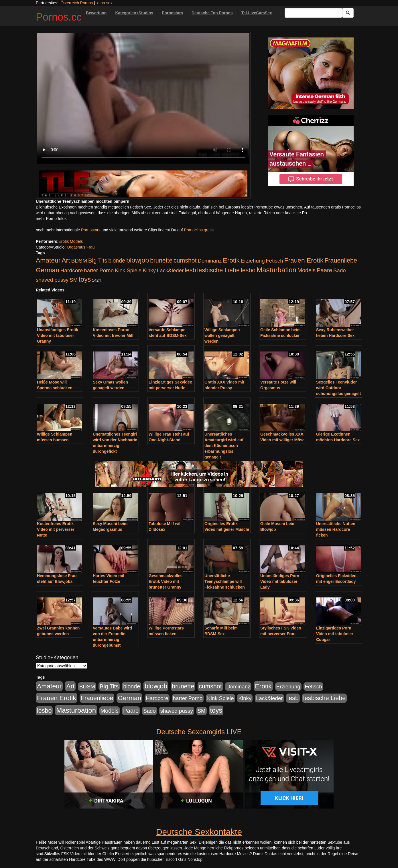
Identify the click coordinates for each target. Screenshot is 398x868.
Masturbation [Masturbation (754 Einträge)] (276, 270)
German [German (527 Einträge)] (48, 270)
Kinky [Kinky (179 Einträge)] (149, 270)
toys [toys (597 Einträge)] (85, 279)
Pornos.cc (59, 17)
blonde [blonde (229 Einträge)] (117, 261)
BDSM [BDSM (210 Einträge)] (79, 261)
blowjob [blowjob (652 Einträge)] (138, 260)
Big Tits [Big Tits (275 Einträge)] (98, 261)
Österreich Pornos (77, 3)
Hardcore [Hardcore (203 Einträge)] (72, 270)
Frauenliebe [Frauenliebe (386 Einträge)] (341, 261)
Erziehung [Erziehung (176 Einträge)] (253, 261)
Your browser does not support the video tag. (143, 98)
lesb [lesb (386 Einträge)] (190, 270)
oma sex (105, 3)
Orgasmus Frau (81, 247)
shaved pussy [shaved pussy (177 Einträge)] (52, 280)
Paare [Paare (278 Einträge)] (324, 270)
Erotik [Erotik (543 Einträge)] (231, 260)
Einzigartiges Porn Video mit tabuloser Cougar (335, 634)
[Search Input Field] (313, 13)
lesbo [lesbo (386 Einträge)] (248, 270)
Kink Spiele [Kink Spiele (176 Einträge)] (128, 270)
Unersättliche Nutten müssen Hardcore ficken (336, 529)
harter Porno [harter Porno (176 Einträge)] (99, 270)
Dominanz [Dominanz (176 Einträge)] (210, 261)
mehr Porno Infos (51, 219)
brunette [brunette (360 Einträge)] (161, 261)
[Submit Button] (348, 13)
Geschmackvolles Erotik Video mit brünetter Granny (165, 581)
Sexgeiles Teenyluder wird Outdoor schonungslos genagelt (338, 388)
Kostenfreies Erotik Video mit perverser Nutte (56, 529)
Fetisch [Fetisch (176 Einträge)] (274, 261)
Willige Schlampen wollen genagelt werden (222, 335)
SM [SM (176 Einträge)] (74, 280)
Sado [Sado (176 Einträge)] (340, 270)
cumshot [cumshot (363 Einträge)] (185, 261)
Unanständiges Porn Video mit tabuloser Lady (280, 581)
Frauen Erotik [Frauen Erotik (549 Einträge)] (304, 260)
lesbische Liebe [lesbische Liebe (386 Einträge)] (218, 270)
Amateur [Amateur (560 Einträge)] (48, 260)
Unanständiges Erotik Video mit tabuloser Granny (58, 335)
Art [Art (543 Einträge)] (66, 260)
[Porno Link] (143, 184)
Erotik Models (71, 241)
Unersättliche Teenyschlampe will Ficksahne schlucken (225, 581)
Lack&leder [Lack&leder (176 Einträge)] (170, 270)
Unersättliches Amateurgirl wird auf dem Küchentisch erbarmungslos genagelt (224, 446)
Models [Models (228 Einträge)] (307, 270)
